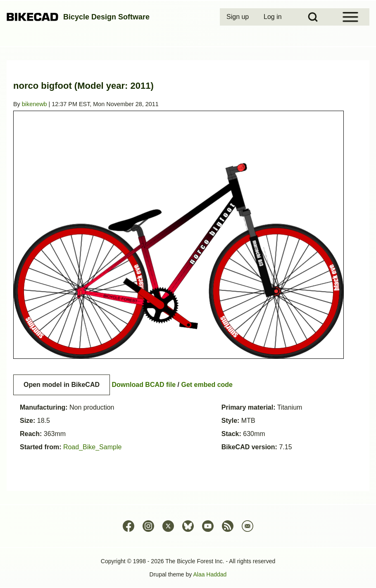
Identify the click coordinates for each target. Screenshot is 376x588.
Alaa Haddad (210, 574)
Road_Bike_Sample (92, 447)
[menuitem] (238, 17)
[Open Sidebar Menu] (350, 17)
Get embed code (207, 385)
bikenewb (35, 104)
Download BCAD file (144, 385)
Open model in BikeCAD (62, 385)
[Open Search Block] (313, 17)
